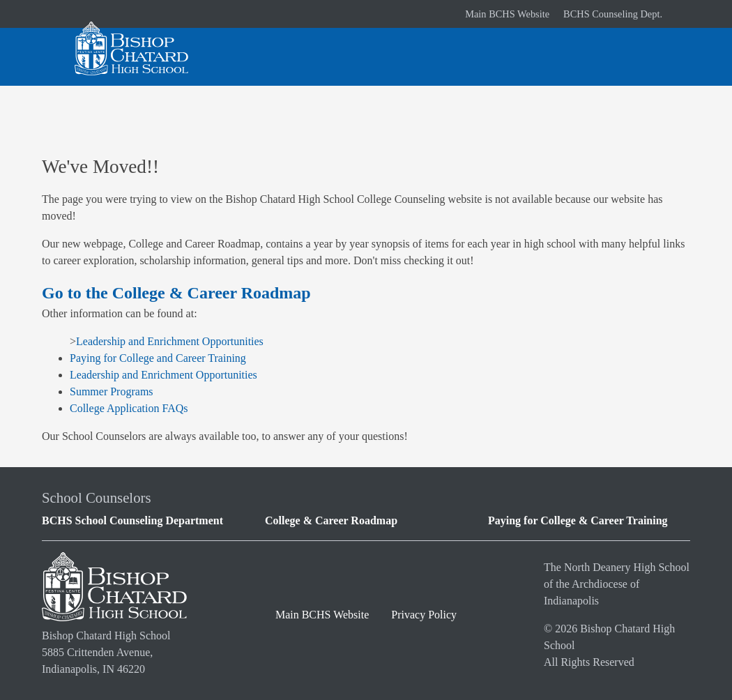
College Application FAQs (129, 408)
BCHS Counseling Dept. (613, 14)
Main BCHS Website (507, 14)
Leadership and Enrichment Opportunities (170, 341)
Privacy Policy (424, 615)
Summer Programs (112, 391)
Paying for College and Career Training (158, 358)
